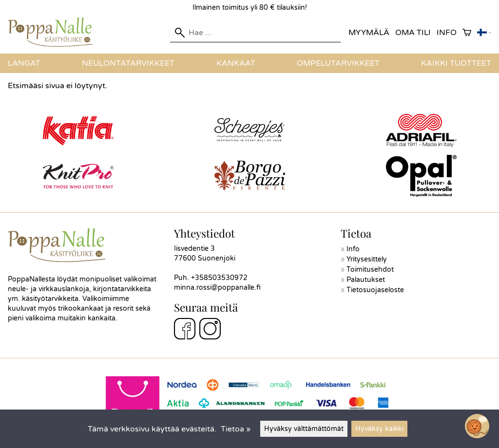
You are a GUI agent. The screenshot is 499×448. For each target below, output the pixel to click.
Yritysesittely (367, 259)
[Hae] (255, 33)
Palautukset (366, 280)
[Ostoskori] (467, 33)
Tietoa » (236, 429)
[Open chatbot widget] (477, 426)
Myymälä (369, 33)
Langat (24, 63)
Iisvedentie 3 (194, 249)
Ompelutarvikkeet (338, 63)
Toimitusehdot (370, 270)
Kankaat (236, 63)
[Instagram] (210, 330)
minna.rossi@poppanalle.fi (217, 288)
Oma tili (413, 33)
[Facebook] (185, 330)
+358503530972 (219, 278)
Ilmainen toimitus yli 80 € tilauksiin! (250, 8)
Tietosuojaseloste (375, 290)
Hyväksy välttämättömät (304, 429)
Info (447, 33)
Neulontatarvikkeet (128, 63)
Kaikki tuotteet (456, 63)
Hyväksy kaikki (379, 429)
